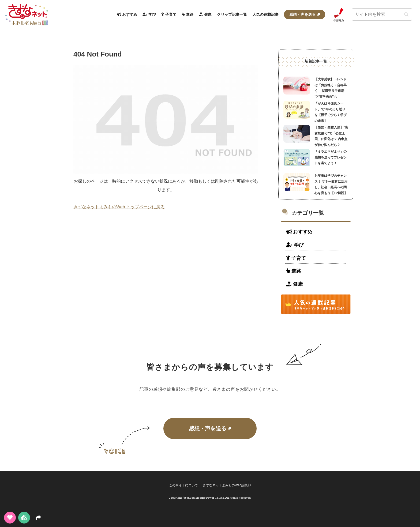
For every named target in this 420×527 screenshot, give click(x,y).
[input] (382, 14)
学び (295, 245)
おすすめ (299, 232)
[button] (406, 15)
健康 (295, 284)
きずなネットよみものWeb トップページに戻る (119, 207)
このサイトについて (183, 485)
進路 (294, 271)
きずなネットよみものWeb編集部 (227, 485)
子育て (296, 258)
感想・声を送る (210, 428)
